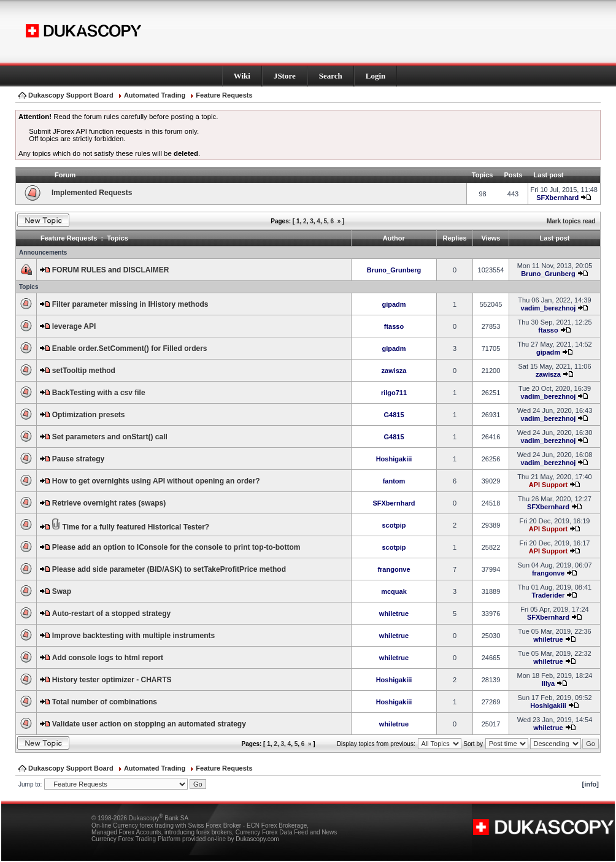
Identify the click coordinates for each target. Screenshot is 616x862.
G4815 (394, 415)
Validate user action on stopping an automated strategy (149, 724)
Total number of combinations (105, 702)
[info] (591, 784)
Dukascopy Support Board (71, 95)
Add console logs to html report (108, 658)
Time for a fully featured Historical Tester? (136, 527)
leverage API (74, 326)
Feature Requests (224, 95)
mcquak (394, 591)
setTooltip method (84, 371)
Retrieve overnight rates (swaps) (109, 503)
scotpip (394, 525)
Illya (548, 683)
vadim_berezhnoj (549, 308)
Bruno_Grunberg (394, 270)
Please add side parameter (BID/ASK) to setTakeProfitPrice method (169, 569)
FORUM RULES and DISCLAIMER (111, 270)
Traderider (549, 595)
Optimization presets (89, 415)
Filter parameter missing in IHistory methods (130, 304)
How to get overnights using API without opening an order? (156, 481)
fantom (394, 481)
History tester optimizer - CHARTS (112, 680)
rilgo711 (394, 393)
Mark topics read (571, 221)
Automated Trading (155, 95)
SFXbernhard (557, 198)
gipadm (394, 304)
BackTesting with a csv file (99, 393)
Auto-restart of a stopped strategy (111, 614)
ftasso (394, 326)
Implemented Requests (92, 193)
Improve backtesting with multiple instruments (133, 636)
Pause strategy (78, 459)
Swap (62, 591)
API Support (549, 485)
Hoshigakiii (394, 459)
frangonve (394, 569)
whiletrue (394, 614)
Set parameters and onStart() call (110, 437)
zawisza (394, 371)
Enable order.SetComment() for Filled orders (130, 348)
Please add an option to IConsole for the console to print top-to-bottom (176, 547)
